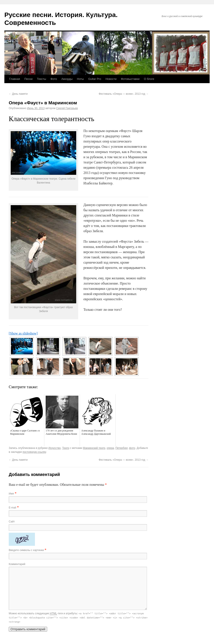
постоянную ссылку (34, 452)
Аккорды (67, 79)
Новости (111, 79)
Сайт (12, 522)
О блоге (149, 79)
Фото (54, 79)
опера (110, 448)
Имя (11, 494)
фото (132, 448)
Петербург (121, 448)
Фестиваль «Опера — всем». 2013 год (124, 94)
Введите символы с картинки (27, 550)
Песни (28, 79)
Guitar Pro (95, 79)
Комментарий (17, 564)
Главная (15, 79)
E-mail (12, 508)
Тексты (41, 79)
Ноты (80, 79)
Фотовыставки (130, 79)
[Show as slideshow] (23, 333)
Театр (66, 448)
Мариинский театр (94, 448)
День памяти (18, 94)
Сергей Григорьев (67, 108)
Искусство (55, 448)
